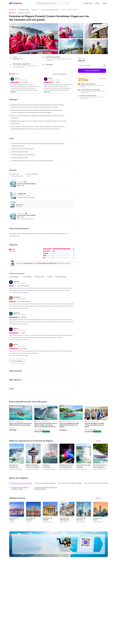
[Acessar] (105, 3)
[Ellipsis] (39, 10)
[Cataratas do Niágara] (24, 9)
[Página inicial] (12, 9)
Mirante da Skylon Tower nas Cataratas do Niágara (33, 466)
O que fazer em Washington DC (64, 519)
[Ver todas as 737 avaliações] (60, 74)
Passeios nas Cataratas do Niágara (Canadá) (15, 466)
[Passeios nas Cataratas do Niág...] (50, 9)
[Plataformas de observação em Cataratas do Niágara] (21, 488)
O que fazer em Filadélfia (47, 519)
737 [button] (14, 13)
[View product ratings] (12, 13)
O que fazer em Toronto (14, 519)
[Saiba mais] (14, 92)
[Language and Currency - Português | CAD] (88, 3)
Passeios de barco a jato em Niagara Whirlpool (100, 466)
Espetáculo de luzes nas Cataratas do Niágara (66, 466)
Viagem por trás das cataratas (83, 466)
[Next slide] (73, 74)
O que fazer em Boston (98, 519)
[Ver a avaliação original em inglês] (18, 292)
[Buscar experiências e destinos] (52, 3)
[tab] (22, 483)
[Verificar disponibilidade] (92, 71)
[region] (58, 419)
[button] (97, 3)
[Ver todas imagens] (100, 26)
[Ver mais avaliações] (17, 361)
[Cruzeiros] (34, 9)
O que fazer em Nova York (81, 519)
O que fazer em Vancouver (31, 519)
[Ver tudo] (98, 441)
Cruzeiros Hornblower (47, 466)
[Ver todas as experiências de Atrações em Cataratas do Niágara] (46, 488)
